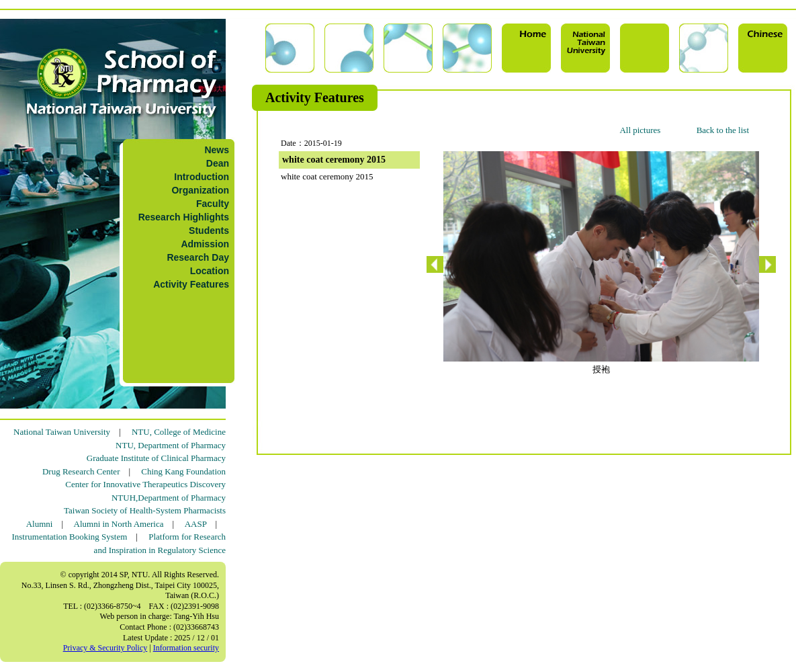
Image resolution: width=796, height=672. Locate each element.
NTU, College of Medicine (179, 432)
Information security (186, 648)
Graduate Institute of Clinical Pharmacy (156, 458)
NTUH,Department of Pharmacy (169, 498)
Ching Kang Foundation (183, 471)
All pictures (640, 130)
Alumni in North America (119, 524)
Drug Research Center (81, 471)
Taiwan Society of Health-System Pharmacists (145, 510)
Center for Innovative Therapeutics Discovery (145, 484)
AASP (196, 524)
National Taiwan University (62, 432)
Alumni (40, 524)
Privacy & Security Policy (105, 648)
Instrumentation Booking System (69, 537)
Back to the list (723, 130)
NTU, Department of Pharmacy (171, 445)
